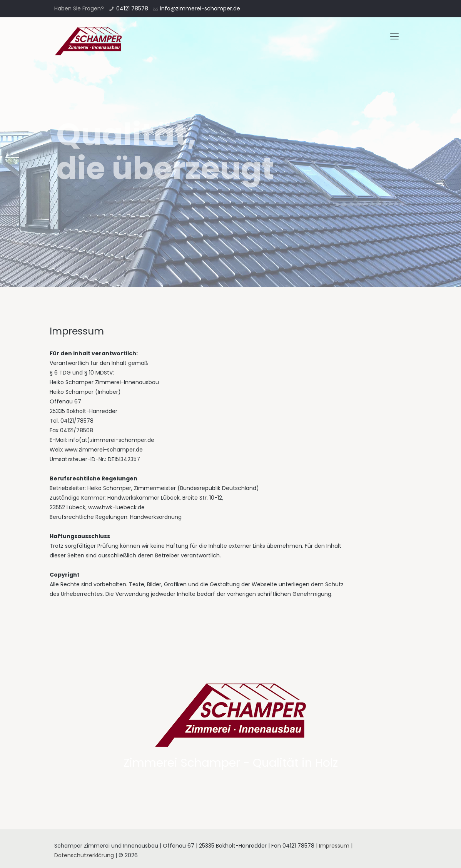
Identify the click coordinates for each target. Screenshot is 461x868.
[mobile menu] (394, 37)
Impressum (334, 846)
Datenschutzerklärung (84, 855)
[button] (12, 12)
